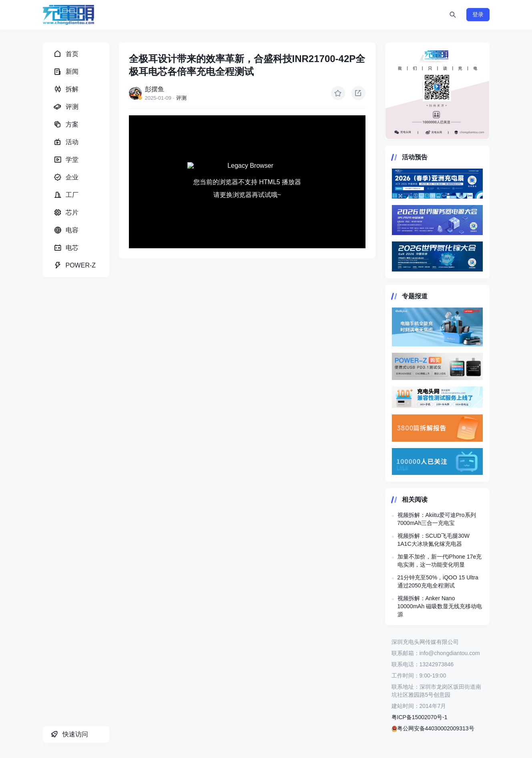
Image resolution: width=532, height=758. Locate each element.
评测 (181, 98)
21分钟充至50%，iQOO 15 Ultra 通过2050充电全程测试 (438, 581)
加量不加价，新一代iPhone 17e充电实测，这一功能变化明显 (440, 561)
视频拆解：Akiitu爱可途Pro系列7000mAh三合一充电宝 (437, 519)
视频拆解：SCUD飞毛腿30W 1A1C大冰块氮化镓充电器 (434, 540)
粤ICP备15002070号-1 (420, 717)
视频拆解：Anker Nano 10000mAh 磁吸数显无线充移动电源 (440, 606)
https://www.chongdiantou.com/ (437, 91)
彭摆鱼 (155, 89)
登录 (478, 14)
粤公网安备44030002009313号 (433, 728)
